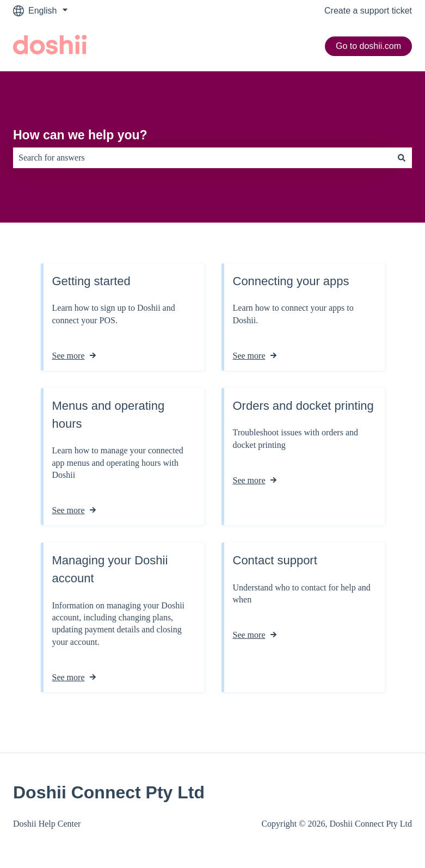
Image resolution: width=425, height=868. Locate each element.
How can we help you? (80, 135)
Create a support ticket (368, 11)
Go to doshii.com (368, 46)
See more (69, 356)
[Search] (402, 158)
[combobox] (202, 158)
